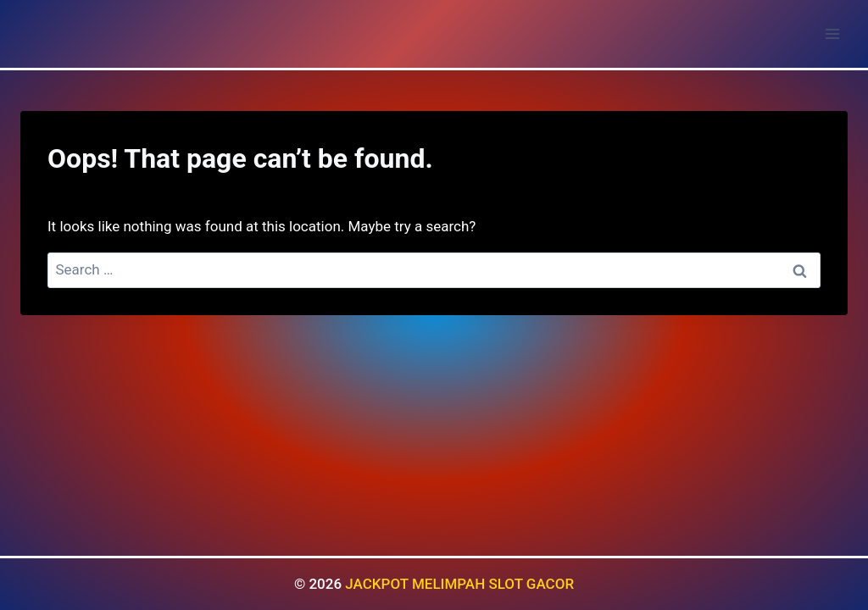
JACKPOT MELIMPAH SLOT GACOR (459, 584)
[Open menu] (832, 33)
